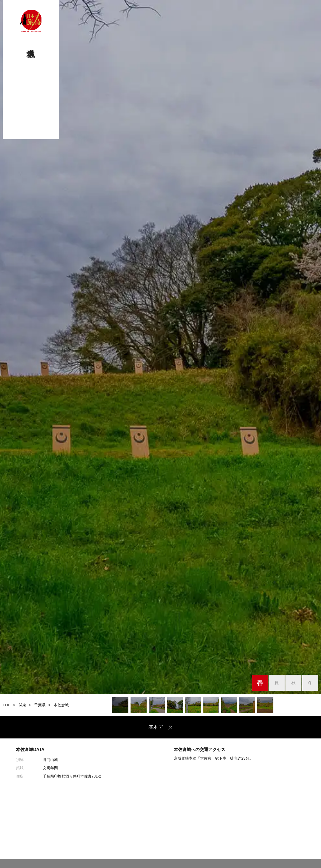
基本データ (160, 727)
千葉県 (40, 705)
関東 (22, 705)
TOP (7, 705)
